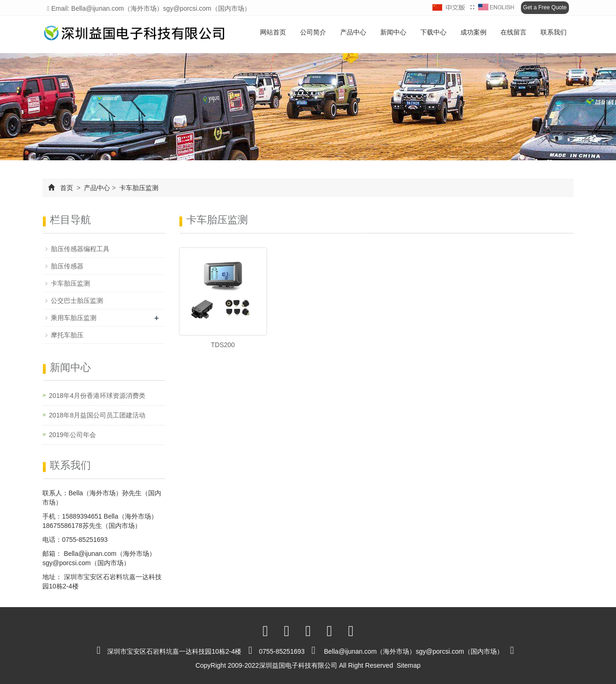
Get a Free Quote (545, 7)
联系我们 (554, 32)
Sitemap (408, 665)
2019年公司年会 (72, 435)
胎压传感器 (67, 266)
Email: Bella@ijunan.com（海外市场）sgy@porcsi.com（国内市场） (149, 8)
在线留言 (513, 32)
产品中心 (353, 32)
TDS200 (223, 345)
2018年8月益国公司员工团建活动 (97, 415)
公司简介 (313, 32)
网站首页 (273, 32)
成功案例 (473, 32)
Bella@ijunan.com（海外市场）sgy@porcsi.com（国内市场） (414, 651)
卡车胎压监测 (138, 188)
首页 (67, 188)
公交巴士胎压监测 (77, 301)
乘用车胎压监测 (74, 318)
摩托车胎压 (67, 335)
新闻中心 (393, 32)
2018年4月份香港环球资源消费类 (97, 396)
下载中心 (433, 32)
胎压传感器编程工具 (80, 249)
